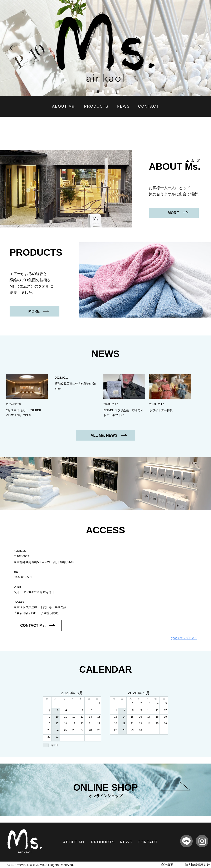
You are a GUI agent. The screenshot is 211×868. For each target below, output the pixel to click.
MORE (178, 213)
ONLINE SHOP (132, 790)
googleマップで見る (184, 638)
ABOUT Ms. (64, 106)
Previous (13, 48)
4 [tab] (108, 92)
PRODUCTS (96, 106)
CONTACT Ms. (38, 626)
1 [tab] (93, 92)
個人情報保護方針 (197, 865)
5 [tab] (113, 92)
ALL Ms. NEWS (109, 435)
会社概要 (167, 865)
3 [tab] (103, 92)
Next (198, 48)
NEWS (123, 106)
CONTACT (149, 106)
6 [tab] (118, 92)
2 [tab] (98, 92)
